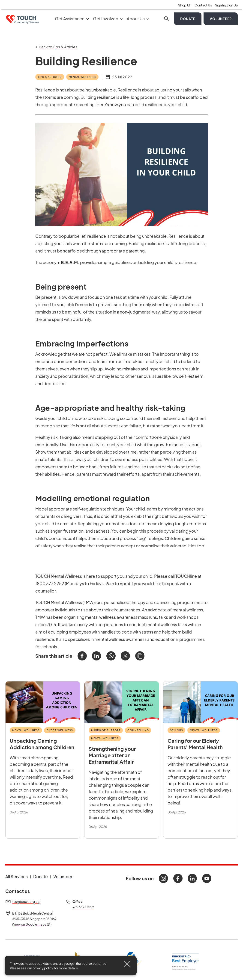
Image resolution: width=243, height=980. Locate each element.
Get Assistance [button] (72, 19)
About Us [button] (138, 19)
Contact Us (203, 5)
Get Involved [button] (108, 19)
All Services (16, 876)
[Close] (127, 964)
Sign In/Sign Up (226, 5)
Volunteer (221, 19)
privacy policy (43, 968)
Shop (185, 5)
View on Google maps (32, 924)
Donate (188, 19)
